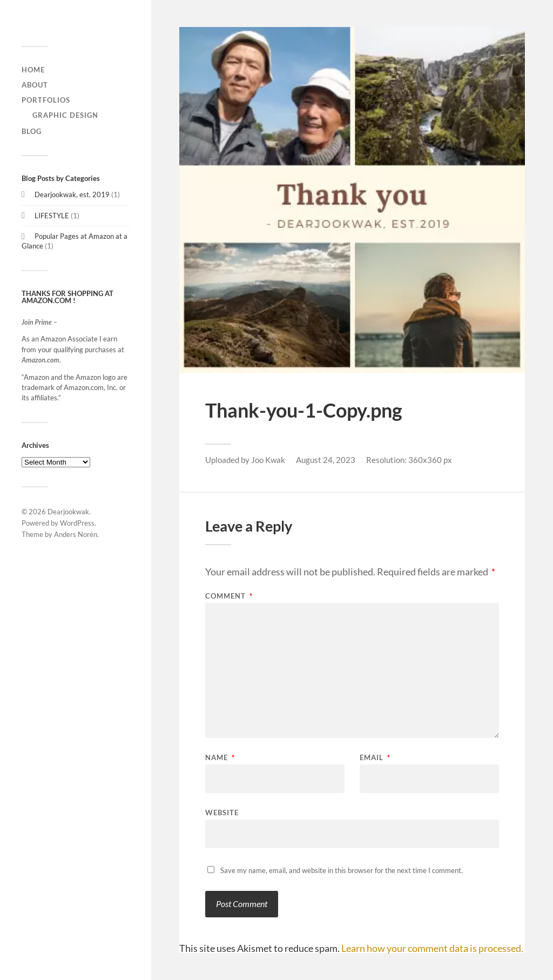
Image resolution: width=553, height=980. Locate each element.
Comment (229, 596)
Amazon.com (41, 360)
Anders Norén (76, 534)
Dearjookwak (68, 512)
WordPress (77, 523)
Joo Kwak (268, 460)
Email (375, 758)
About (35, 85)
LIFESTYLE (52, 216)
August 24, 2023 (326, 460)
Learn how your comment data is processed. (432, 948)
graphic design (65, 115)
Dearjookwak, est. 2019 (72, 194)
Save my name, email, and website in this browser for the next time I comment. (342, 870)
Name (220, 758)
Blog (32, 131)
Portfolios (46, 100)
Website (222, 812)
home (33, 70)
